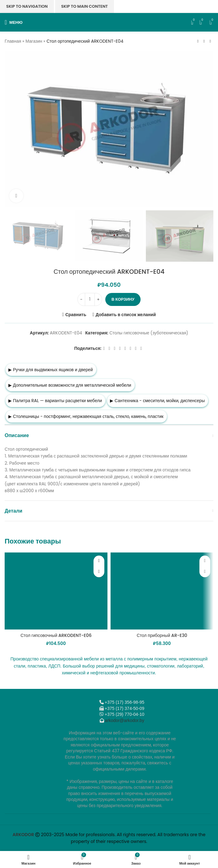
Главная (13, 41)
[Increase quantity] (98, 299)
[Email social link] (115, 348)
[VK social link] (131, 348)
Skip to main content (85, 6)
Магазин (34, 41)
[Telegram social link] (136, 348)
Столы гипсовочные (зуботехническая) (149, 333)
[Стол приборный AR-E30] (162, 591)
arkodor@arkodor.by (125, 720)
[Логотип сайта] (109, 22)
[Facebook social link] (104, 348)
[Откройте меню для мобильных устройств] (14, 22)
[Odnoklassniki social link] (120, 348)
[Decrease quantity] (81, 299)
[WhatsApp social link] (125, 348)
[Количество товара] (90, 299)
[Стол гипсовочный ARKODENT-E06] (56, 591)
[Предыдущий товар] (198, 41)
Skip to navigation (27, 6)
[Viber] (141, 348)
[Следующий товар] (210, 41)
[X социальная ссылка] (109, 348)
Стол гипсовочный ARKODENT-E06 (56, 635)
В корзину (123, 299)
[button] (99, 572)
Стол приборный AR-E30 (162, 635)
